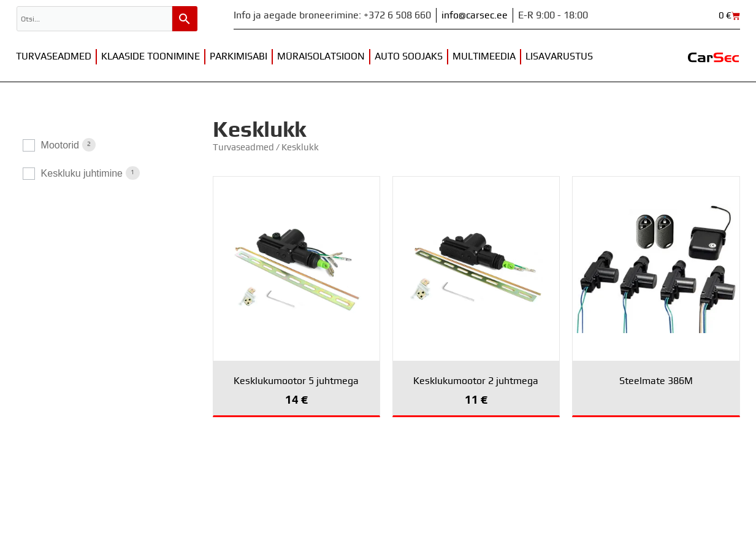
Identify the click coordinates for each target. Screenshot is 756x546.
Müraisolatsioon (321, 56)
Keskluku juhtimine (82, 173)
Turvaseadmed (54, 56)
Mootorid (60, 145)
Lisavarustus (559, 56)
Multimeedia (484, 56)
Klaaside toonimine (151, 56)
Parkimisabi (239, 56)
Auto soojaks (409, 56)
